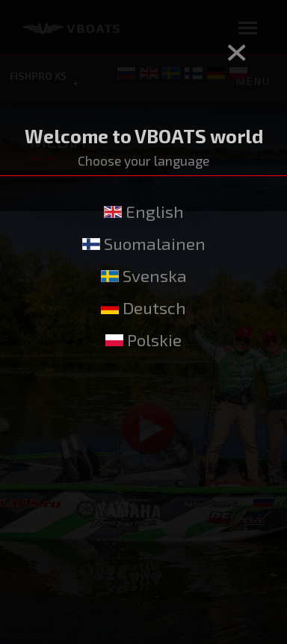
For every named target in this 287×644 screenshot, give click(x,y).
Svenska (144, 276)
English (144, 212)
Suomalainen (144, 244)
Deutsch (143, 308)
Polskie (143, 340)
